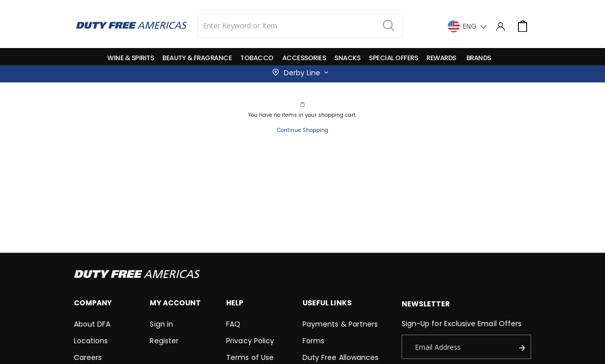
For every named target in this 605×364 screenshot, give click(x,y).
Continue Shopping (303, 130)
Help (235, 303)
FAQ (233, 324)
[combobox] (300, 26)
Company (93, 303)
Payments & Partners (340, 324)
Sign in (161, 324)
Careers (88, 357)
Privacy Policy (250, 341)
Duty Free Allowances (340, 357)
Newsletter (426, 304)
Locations (91, 341)
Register (164, 341)
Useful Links (327, 303)
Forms (313, 341)
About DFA (92, 324)
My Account (175, 303)
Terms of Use (250, 357)
